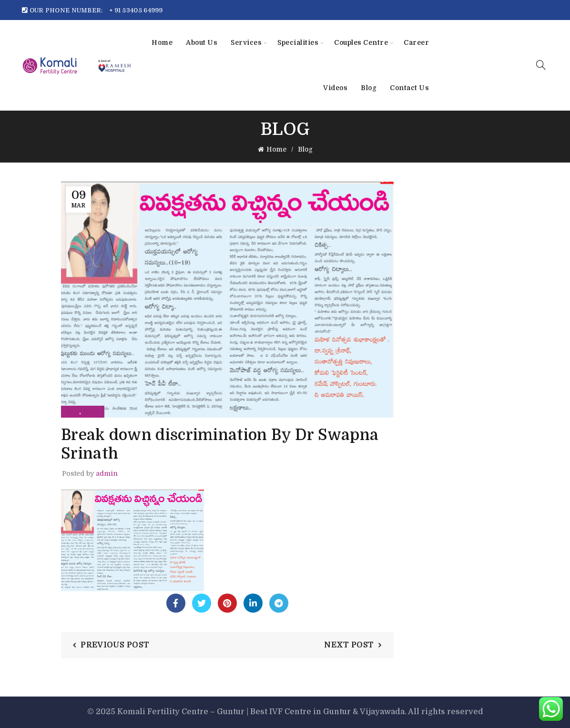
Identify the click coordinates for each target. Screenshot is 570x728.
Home (162, 42)
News (91, 412)
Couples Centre (361, 42)
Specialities (298, 42)
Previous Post (115, 645)
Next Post (349, 645)
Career (416, 42)
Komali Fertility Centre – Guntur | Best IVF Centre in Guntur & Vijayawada (261, 712)
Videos (335, 88)
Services (246, 42)
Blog (369, 88)
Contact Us (409, 88)
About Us (202, 42)
